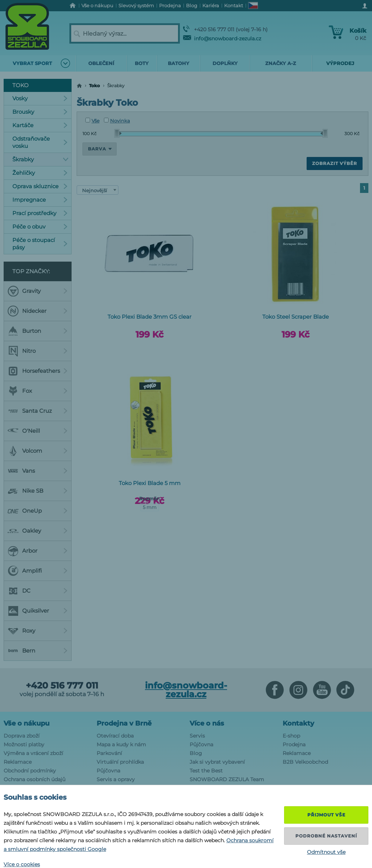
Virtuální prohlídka (120, 762)
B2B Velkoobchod (305, 762)
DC (38, 591)
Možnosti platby (24, 744)
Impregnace (40, 200)
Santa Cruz (38, 411)
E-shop (291, 736)
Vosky (40, 98)
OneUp (38, 511)
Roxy (38, 631)
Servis (197, 736)
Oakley (38, 531)
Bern (38, 651)
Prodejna (294, 744)
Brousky (40, 112)
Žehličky (40, 173)
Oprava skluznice (40, 186)
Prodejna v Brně (124, 723)
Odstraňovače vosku (40, 142)
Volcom (38, 451)
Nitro (38, 351)
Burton (38, 331)
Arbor (38, 551)
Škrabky (41, 159)
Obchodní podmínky (30, 771)
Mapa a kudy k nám (121, 744)
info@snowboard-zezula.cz (222, 39)
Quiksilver (38, 611)
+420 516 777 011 (62, 686)
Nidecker (38, 311)
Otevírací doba (115, 736)
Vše (92, 121)
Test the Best (206, 771)
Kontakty (298, 723)
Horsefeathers (38, 371)
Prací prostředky (40, 213)
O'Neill (38, 431)
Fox (38, 391)
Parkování (109, 753)
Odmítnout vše (326, 852)
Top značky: (31, 271)
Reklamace (18, 762)
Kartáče (40, 125)
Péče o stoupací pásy (40, 244)
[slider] (118, 133)
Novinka (117, 121)
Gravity (38, 291)
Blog (196, 753)
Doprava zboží (22, 736)
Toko (94, 86)
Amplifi (38, 571)
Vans (38, 471)
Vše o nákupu (27, 723)
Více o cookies (22, 864)
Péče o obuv (40, 227)
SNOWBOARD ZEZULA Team (227, 779)
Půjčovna (108, 771)
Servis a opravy (116, 779)
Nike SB (38, 491)
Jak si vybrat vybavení (217, 762)
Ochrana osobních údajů (35, 779)
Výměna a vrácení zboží (33, 753)
